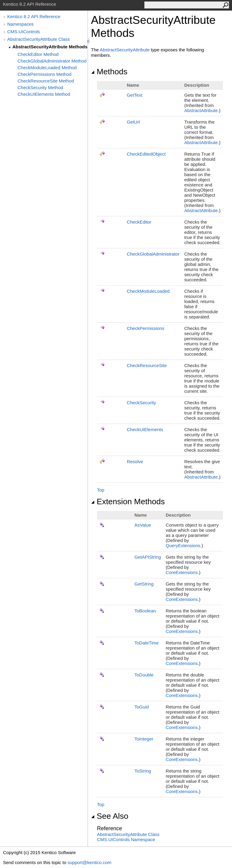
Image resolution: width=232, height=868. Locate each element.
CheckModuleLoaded (148, 291)
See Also (110, 816)
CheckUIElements (145, 429)
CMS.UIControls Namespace (126, 839)
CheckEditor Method (38, 54)
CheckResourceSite (147, 365)
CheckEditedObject (146, 154)
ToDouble (144, 675)
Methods (109, 72)
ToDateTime (147, 643)
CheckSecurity (142, 403)
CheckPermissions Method (44, 74)
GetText (135, 95)
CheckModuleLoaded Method (47, 68)
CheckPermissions (146, 328)
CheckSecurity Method (40, 87)
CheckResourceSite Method (46, 81)
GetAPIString (148, 557)
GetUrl (133, 122)
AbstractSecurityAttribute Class (39, 39)
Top (101, 490)
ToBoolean (145, 611)
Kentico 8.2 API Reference (34, 16)
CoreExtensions (182, 572)
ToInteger (144, 739)
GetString (144, 584)
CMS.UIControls (24, 32)
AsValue (143, 525)
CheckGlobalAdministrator (153, 254)
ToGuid (142, 707)
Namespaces (21, 24)
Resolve (135, 461)
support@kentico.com (89, 862)
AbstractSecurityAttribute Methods (50, 47)
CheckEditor (139, 222)
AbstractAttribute (201, 110)
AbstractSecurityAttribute (125, 50)
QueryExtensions (183, 545)
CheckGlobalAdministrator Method (52, 61)
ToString (143, 771)
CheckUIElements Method (44, 94)
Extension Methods (128, 502)
